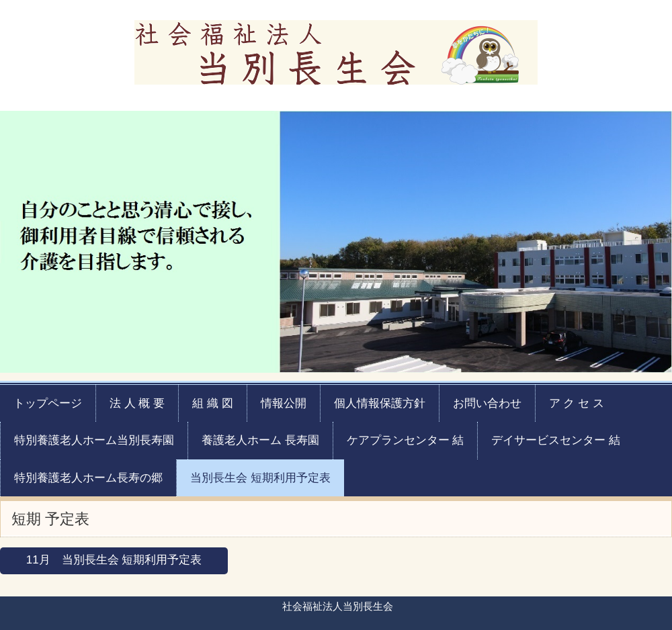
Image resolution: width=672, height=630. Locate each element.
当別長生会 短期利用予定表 (260, 478)
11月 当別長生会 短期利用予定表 (114, 560)
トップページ (48, 403)
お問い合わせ (487, 403)
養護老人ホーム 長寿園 (260, 440)
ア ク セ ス (577, 403)
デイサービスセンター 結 (556, 440)
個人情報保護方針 (380, 403)
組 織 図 (212, 403)
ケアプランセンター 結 (406, 440)
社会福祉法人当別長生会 (336, 49)
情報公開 (284, 403)
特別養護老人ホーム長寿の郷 (88, 478)
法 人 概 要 (137, 403)
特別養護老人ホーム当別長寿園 (94, 440)
